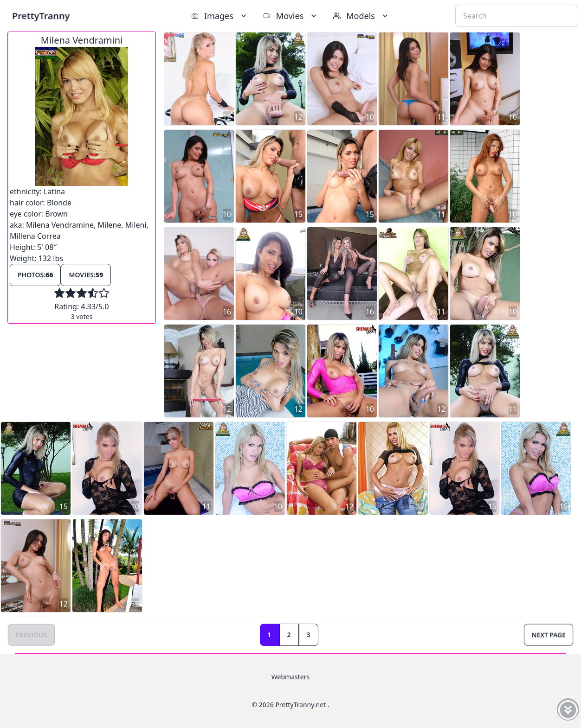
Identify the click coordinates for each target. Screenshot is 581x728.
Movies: (86, 275)
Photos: (35, 275)
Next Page (549, 635)
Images (220, 16)
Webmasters (290, 677)
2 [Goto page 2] (289, 635)
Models (362, 16)
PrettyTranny (41, 16)
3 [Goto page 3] (309, 635)
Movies (291, 16)
